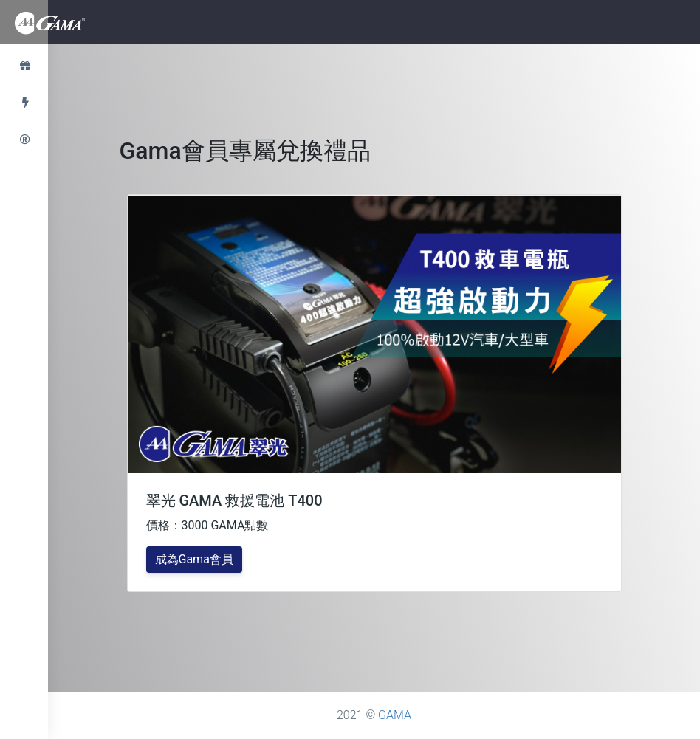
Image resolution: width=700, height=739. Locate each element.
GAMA (395, 715)
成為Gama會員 (194, 559)
